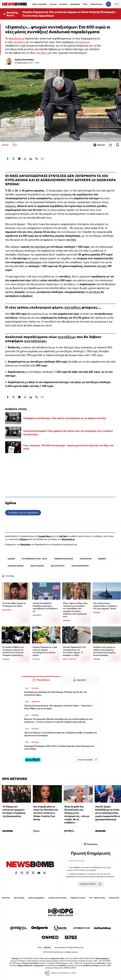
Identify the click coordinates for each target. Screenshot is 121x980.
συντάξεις (20, 42)
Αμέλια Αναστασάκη (24, 60)
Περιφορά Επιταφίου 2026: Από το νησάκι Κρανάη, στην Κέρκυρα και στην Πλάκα (59, 748)
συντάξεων (67, 337)
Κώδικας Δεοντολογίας (58, 898)
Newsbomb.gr (16, 39)
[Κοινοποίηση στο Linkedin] (31, 159)
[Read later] (118, 145)
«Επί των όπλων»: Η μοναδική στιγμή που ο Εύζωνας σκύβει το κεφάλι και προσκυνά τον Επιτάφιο (61, 734)
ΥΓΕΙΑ (85, 4)
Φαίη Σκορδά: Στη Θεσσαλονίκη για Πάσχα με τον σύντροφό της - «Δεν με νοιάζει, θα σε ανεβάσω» (77, 815)
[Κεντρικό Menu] (117, 4)
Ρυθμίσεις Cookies (78, 898)
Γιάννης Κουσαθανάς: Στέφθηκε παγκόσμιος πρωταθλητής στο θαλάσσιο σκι (45, 607)
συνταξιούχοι (82, 42)
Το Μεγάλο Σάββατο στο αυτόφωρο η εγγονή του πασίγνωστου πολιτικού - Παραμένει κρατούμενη (13, 651)
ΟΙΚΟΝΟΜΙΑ (75, 4)
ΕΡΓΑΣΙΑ (5, 145)
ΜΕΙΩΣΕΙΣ (102, 559)
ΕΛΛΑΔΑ (53, 4)
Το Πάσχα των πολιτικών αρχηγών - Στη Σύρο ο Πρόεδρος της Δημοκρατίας (14, 811)
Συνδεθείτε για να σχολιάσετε (23, 513)
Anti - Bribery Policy (97, 898)
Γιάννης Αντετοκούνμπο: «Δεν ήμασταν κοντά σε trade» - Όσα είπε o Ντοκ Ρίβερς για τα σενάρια (58, 707)
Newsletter (26, 545)
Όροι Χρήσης (19, 898)
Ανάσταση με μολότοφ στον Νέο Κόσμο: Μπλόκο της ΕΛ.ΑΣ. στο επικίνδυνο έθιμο (56, 693)
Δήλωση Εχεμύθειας (36, 898)
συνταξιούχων (33, 262)
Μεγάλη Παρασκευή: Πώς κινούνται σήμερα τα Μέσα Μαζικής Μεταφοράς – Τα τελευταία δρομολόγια (70, 14)
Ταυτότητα (6, 898)
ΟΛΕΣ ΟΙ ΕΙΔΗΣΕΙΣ (39, 4)
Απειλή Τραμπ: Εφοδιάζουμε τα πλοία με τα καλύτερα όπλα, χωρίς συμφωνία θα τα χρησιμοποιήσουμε (108, 813)
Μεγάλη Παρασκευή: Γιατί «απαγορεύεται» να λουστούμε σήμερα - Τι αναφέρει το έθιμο (74, 651)
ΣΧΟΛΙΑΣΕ (99, 145)
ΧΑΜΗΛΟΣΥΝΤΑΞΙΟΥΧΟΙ (64, 559)
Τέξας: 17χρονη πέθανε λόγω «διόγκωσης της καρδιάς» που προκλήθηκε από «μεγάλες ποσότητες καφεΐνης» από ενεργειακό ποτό (75, 610)
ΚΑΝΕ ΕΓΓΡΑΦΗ (91, 884)
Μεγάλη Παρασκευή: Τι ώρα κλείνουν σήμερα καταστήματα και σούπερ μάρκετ (45, 651)
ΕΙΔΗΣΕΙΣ (11, 559)
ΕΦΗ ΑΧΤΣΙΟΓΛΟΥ (58, 566)
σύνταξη (102, 266)
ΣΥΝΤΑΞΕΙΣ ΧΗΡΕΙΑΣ (16, 566)
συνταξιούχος (38, 247)
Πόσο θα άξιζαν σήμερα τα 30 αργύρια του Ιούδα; (14, 605)
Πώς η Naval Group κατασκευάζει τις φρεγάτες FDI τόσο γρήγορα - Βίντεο (105, 606)
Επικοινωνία (114, 898)
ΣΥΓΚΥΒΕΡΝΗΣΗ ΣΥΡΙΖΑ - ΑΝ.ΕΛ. (35, 559)
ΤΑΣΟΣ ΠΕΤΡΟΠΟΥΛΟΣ (80, 566)
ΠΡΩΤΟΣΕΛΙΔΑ (96, 4)
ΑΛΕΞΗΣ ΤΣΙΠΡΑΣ (37, 566)
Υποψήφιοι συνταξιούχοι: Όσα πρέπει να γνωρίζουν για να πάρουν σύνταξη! (65, 418)
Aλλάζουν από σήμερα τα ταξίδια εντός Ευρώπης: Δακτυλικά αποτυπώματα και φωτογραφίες (104, 651)
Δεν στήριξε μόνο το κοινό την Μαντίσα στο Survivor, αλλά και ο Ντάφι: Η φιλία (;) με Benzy (46, 813)
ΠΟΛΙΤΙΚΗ (63, 4)
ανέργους (66, 195)
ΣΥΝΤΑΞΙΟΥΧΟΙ (86, 559)
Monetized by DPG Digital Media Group (69, 948)
